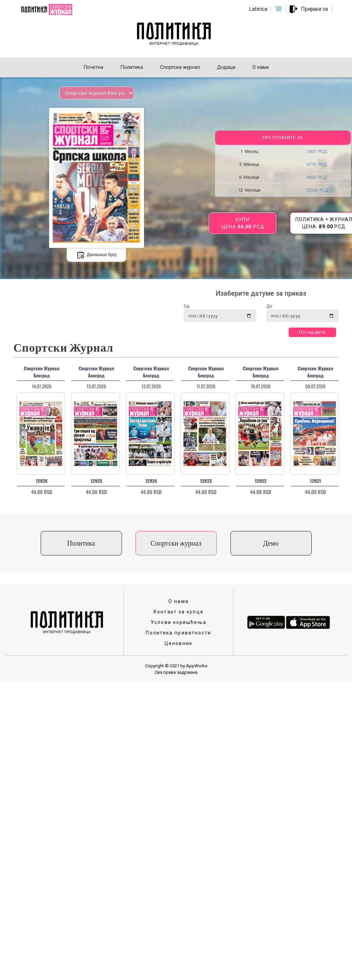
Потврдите (312, 332)
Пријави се (315, 9)
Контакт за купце (179, 612)
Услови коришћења (179, 622)
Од (187, 306)
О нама (179, 601)
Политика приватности (178, 633)
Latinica (258, 9)
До (269, 306)
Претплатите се (283, 138)
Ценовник (179, 643)
